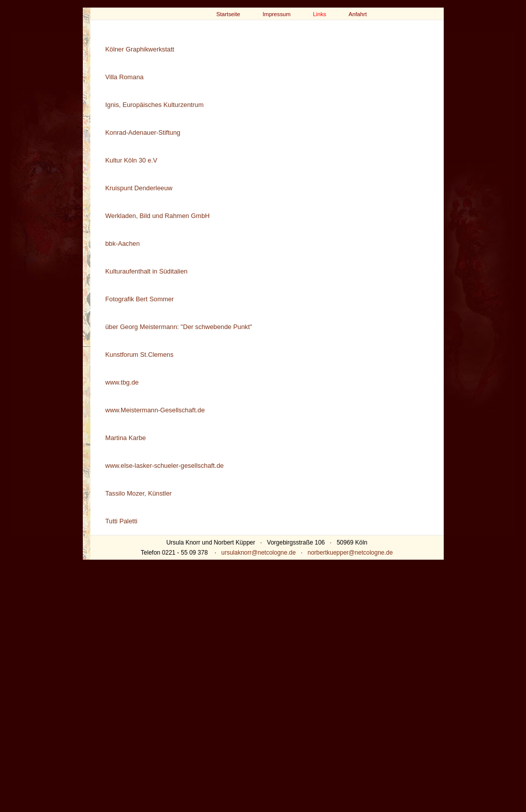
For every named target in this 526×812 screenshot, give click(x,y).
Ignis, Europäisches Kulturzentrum (155, 105)
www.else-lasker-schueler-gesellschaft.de (165, 466)
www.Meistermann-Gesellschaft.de (155, 410)
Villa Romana (125, 77)
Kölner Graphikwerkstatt (140, 49)
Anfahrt (358, 14)
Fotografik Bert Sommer (140, 299)
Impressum (276, 14)
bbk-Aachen (123, 243)
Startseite (228, 14)
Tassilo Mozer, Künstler (139, 493)
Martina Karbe (126, 438)
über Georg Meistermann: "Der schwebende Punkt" (179, 327)
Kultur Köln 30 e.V (131, 160)
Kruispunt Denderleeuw (139, 188)
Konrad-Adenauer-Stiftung (143, 132)
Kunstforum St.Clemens (140, 355)
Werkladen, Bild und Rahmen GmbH (158, 216)
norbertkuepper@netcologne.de (350, 553)
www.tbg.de (122, 382)
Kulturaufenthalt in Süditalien (147, 271)
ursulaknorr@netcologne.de (258, 553)
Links (320, 14)
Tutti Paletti (122, 521)
